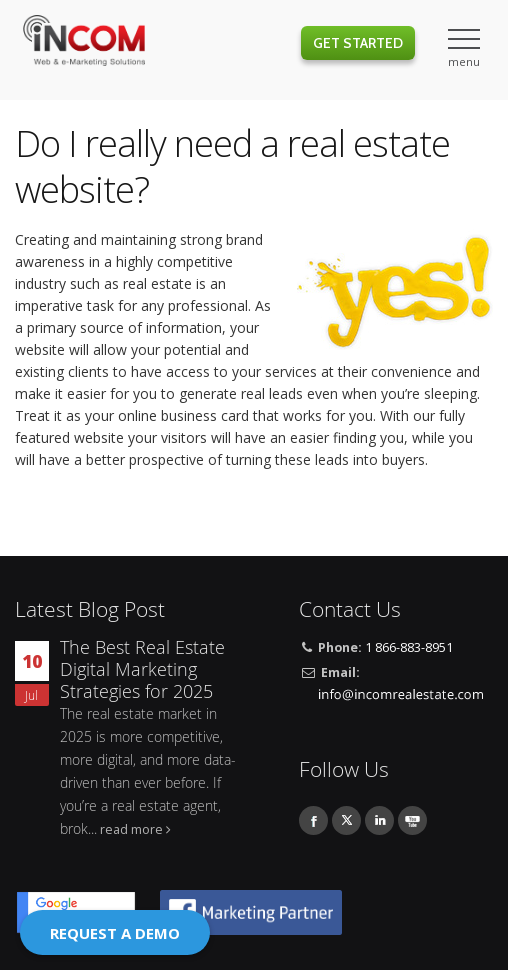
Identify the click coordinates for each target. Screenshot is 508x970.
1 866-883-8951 (409, 647)
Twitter (346, 820)
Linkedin (379, 820)
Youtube (412, 820)
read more (131, 829)
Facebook (313, 820)
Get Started (358, 43)
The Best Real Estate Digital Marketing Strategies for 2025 (142, 669)
